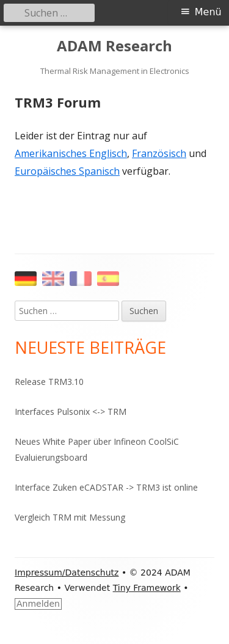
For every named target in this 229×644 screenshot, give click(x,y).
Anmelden (38, 604)
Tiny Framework (147, 588)
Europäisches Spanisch (67, 171)
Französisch (159, 153)
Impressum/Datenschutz (67, 573)
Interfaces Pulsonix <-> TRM (71, 412)
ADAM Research (114, 46)
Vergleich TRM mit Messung (70, 517)
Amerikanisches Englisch (71, 153)
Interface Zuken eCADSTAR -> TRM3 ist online (106, 487)
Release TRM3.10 (49, 382)
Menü (208, 12)
